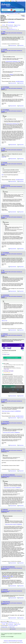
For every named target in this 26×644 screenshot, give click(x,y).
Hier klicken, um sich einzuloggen (7, 637)
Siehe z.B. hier (4, 321)
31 (14, 29)
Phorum (8, 642)
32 (15, 29)
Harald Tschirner (6, 185)
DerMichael (5, 334)
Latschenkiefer (6, 295)
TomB (4, 32)
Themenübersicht (10, 25)
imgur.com (4, 157)
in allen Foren (15, 27)
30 (12, 29)
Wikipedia (11, 75)
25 (9, 27)
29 (11, 29)
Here (3, 175)
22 (1, 29)
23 (3, 29)
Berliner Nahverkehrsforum (9, 13)
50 (10, 27)
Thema (16, 13)
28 (9, 29)
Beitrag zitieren (21, 45)
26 (7, 29)
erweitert (24, 17)
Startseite (2, 13)
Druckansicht (13, 629)
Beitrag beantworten (13, 45)
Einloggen (13, 1)
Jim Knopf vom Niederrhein (9, 475)
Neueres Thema (5, 627)
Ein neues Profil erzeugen (21, 1)
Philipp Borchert (6, 602)
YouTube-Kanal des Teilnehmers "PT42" (13, 62)
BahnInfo (22, 642)
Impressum (6, 641)
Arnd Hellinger (11, 22)
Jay (3, 271)
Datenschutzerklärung (13, 641)
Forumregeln (20, 641)
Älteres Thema (12, 627)
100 (12, 27)
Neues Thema (18, 25)
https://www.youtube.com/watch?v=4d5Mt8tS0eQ (11, 411)
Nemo (4, 449)
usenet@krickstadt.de (20, 81)
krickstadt (5, 49)
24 (4, 29)
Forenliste (4, 25)
